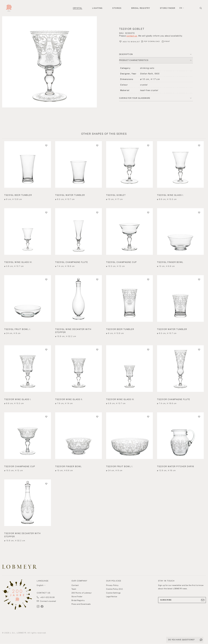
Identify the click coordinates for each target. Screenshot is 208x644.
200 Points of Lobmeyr (82, 593)
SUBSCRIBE (182, 600)
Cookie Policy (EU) (114, 589)
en (181, 8)
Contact (75, 585)
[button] (52, 62)
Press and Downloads (81, 604)
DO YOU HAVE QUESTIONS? (181, 640)
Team (74, 589)
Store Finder (168, 8)
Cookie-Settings (113, 593)
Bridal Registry (141, 8)
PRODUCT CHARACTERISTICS (134, 60)
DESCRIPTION (126, 54)
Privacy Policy (112, 585)
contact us (132, 36)
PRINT (167, 41)
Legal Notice (112, 597)
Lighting (97, 8)
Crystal (78, 8)
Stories (117, 8)
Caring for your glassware (135, 98)
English (40, 585)
